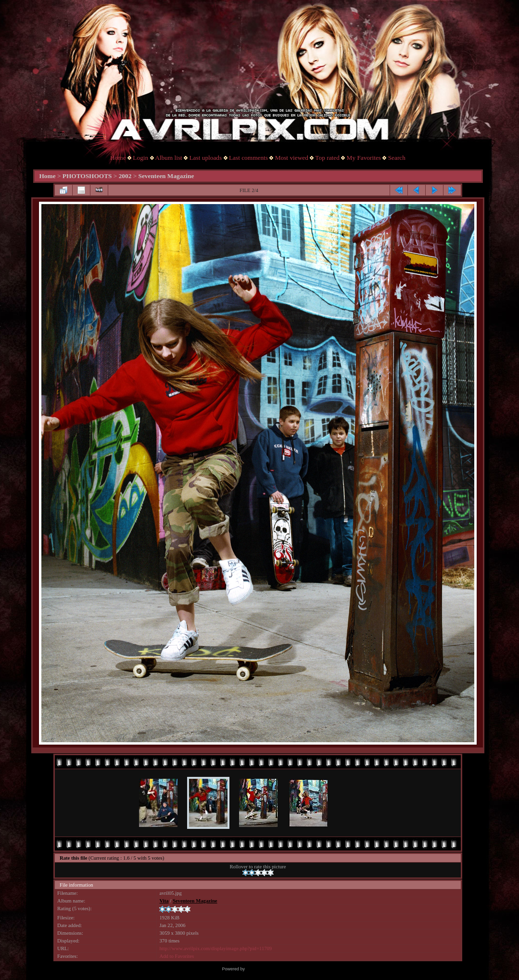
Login (140, 158)
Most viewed (292, 158)
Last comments (248, 158)
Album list (169, 158)
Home (118, 158)
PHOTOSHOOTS (87, 176)
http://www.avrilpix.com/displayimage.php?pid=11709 (215, 948)
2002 (125, 176)
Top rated (327, 158)
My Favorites (364, 158)
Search (397, 158)
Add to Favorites (177, 956)
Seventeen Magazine (166, 176)
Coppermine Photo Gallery (271, 969)
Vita (164, 901)
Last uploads (205, 158)
